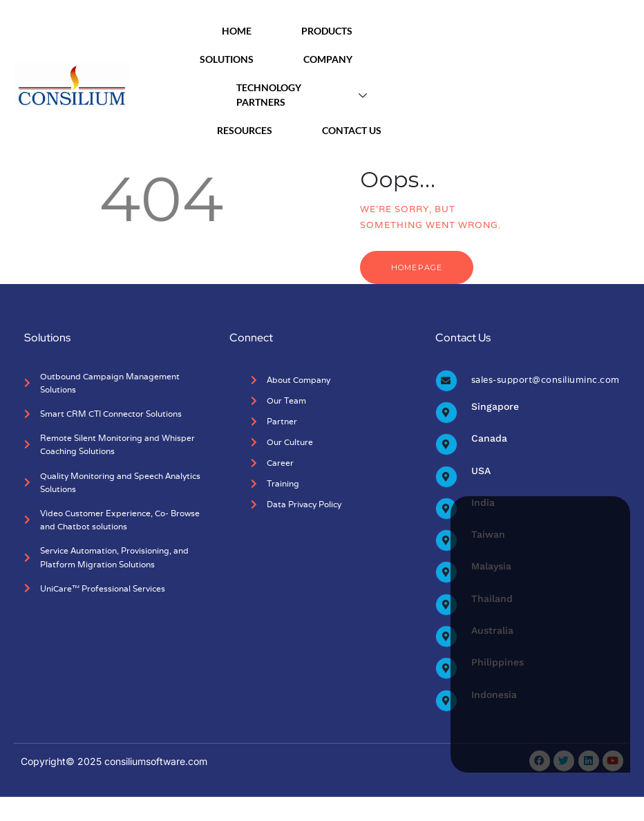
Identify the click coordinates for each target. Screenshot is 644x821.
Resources (257, 130)
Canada (489, 438)
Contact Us (352, 130)
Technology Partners (307, 95)
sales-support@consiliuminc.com (546, 380)
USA (481, 471)
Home (249, 31)
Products (339, 31)
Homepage (417, 267)
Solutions (239, 59)
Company (340, 59)
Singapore (495, 406)
